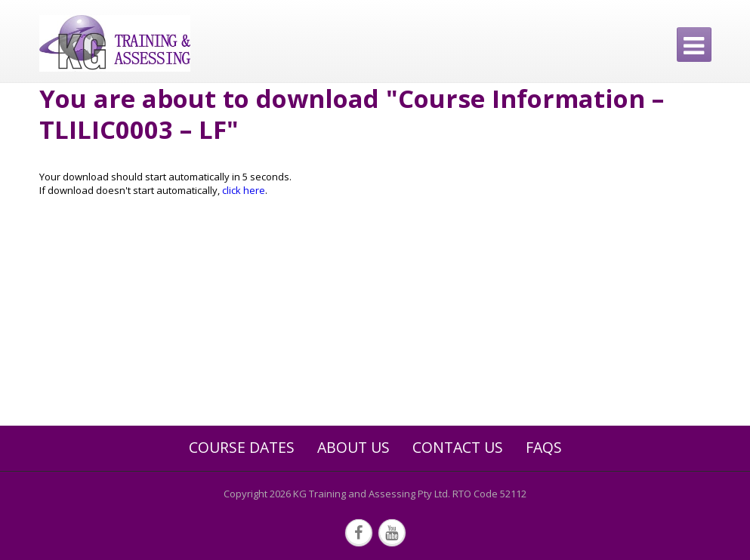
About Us (353, 448)
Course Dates (242, 448)
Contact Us (458, 448)
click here (244, 190)
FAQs (544, 448)
